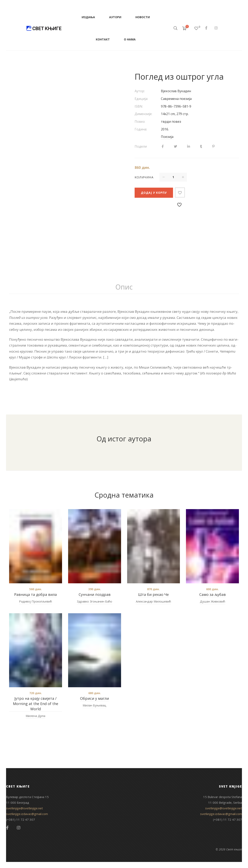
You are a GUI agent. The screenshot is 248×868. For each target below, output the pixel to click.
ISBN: (139, 106)
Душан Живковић (213, 601)
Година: (141, 129)
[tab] (124, 287)
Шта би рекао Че (153, 594)
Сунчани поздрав (95, 594)
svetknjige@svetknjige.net (24, 808)
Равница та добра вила (35, 594)
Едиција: (141, 99)
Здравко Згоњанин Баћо (94, 601)
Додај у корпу (154, 193)
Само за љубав (213, 594)
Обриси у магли (94, 698)
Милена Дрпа (35, 716)
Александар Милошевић (153, 601)
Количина (144, 177)
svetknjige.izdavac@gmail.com (27, 814)
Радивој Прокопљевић (35, 601)
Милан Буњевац (94, 705)
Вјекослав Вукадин (176, 91)
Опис (124, 287)
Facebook (206, 28)
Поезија (167, 137)
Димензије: (143, 114)
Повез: (140, 122)
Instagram (216, 28)
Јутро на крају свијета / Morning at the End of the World (36, 704)
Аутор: (140, 91)
